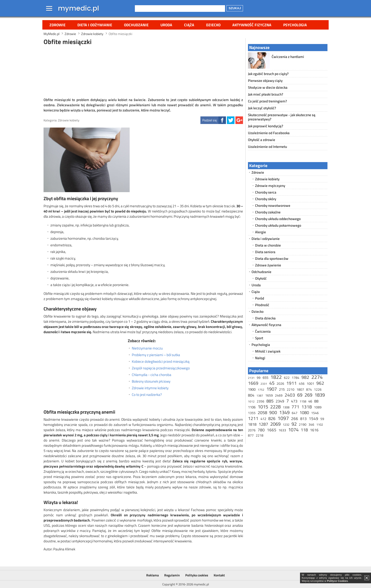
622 (287, 378)
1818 (252, 424)
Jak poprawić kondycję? (266, 126)
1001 (310, 383)
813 (303, 419)
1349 (284, 412)
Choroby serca (266, 192)
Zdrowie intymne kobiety (150, 388)
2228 (275, 407)
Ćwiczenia (263, 331)
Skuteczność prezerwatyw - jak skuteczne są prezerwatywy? (282, 117)
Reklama (152, 575)
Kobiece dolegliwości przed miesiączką (161, 362)
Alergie (261, 232)
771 (295, 407)
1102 (320, 424)
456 (302, 383)
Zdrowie (57, 25)
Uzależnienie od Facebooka (269, 133)
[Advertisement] (143, 71)
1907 (272, 389)
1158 (303, 401)
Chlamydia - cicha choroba (152, 375)
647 (295, 413)
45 (272, 383)
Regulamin (172, 575)
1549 (314, 419)
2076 (252, 430)
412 (263, 419)
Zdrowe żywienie (268, 265)
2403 (290, 395)
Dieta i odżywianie (95, 25)
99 (259, 378)
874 (309, 389)
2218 (260, 435)
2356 (261, 401)
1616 (314, 430)
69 (300, 395)
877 (251, 435)
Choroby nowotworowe (273, 206)
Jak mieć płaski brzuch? (266, 94)
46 (310, 401)
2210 (291, 389)
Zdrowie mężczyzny (270, 186)
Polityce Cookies (337, 581)
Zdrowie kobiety (69, 120)
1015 (263, 407)
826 (272, 418)
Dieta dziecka (265, 318)
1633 (282, 430)
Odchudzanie (136, 25)
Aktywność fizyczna (252, 25)
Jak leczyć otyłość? (262, 108)
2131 (251, 378)
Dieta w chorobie (268, 245)
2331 (264, 384)
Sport (259, 338)
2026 (280, 383)
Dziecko (213, 25)
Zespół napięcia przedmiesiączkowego (161, 368)
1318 (307, 407)
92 (294, 424)
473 (294, 401)
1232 (286, 424)
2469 (279, 395)
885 (270, 401)
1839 (320, 395)
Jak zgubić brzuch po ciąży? (268, 74)
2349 (280, 401)
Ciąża (189, 25)
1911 (291, 383)
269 (308, 395)
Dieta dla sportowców (272, 259)
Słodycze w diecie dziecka (268, 87)
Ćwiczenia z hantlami (288, 57)
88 (316, 401)
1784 (296, 378)
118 (304, 430)
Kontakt (219, 575)
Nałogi (260, 358)
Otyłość (261, 278)
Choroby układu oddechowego (278, 219)
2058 (262, 413)
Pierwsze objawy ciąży (265, 81)
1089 (318, 407)
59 (322, 419)
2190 (303, 424)
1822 (276, 377)
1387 (260, 396)
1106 (252, 407)
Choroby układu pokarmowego (278, 225)
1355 (252, 413)
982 (305, 377)
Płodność (262, 305)
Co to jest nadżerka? (147, 395)
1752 (261, 390)
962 (320, 383)
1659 (269, 395)
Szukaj (235, 8)
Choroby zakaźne (268, 212)
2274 (317, 377)
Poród (260, 298)
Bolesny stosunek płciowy (151, 381)
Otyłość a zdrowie (262, 140)
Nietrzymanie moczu (147, 348)
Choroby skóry (266, 199)
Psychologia (295, 25)
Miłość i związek (268, 351)
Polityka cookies (197, 575)
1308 (286, 407)
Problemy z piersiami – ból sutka (156, 355)
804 (251, 395)
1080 (304, 413)
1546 (315, 413)
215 (282, 389)
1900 (252, 389)
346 (311, 424)
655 (265, 378)
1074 (293, 430)
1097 (283, 418)
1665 (272, 430)
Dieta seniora (265, 252)
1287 (263, 424)
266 (295, 419)
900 (273, 412)
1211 (253, 418)
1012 (251, 401)
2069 (275, 424)
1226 (318, 389)
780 (261, 430)
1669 (253, 383)
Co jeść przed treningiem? (267, 101)
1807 (300, 389)
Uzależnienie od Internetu (267, 147)
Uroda (166, 25)
